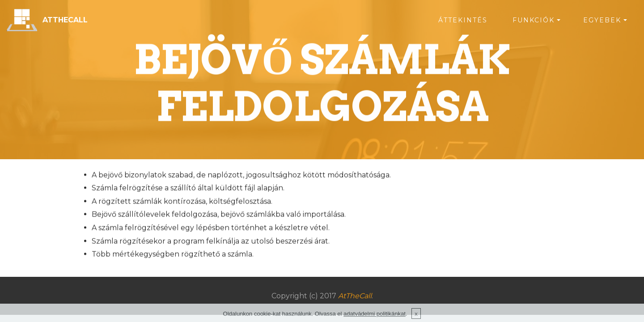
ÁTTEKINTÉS (463, 20)
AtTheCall (355, 296)
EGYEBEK (602, 20)
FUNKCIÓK (534, 20)
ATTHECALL (65, 20)
